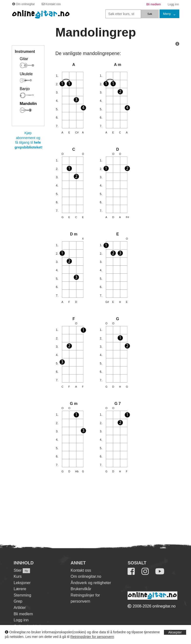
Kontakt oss (81, 570)
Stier (18, 570)
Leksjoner (22, 583)
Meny (167, 14)
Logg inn (21, 620)
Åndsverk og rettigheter (91, 583)
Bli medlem (23, 614)
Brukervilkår (81, 589)
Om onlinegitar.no (86, 576)
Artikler (20, 608)
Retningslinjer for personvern (92, 637)
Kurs (18, 576)
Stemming (22, 595)
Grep (18, 601)
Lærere (20, 589)
